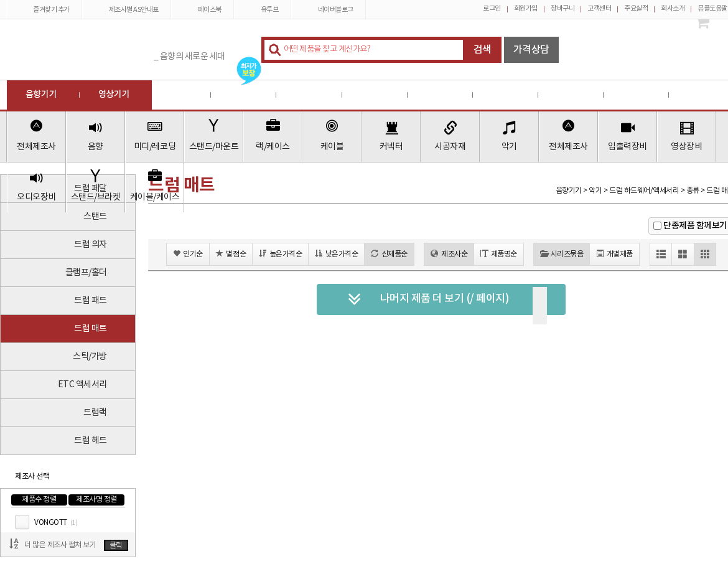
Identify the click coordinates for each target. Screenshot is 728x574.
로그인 (492, 8)
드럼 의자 (91, 245)
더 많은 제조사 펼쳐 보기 (60, 545)
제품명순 (499, 254)
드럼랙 (95, 413)
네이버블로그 (329, 10)
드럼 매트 (91, 329)
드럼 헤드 (91, 441)
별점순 (231, 254)
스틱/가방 (90, 357)
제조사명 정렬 (96, 500)
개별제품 (614, 254)
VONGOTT (56, 523)
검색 (483, 50)
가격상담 (531, 50)
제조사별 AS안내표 (127, 10)
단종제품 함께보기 (695, 226)
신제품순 (389, 254)
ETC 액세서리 (82, 385)
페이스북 (203, 10)
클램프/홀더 (86, 273)
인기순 (188, 254)
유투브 (263, 10)
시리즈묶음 (562, 254)
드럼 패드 (91, 301)
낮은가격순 (336, 254)
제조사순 (449, 254)
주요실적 (636, 8)
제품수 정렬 (39, 500)
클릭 (116, 546)
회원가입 (526, 8)
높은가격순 (280, 254)
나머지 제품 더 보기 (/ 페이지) (428, 299)
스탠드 (95, 217)
